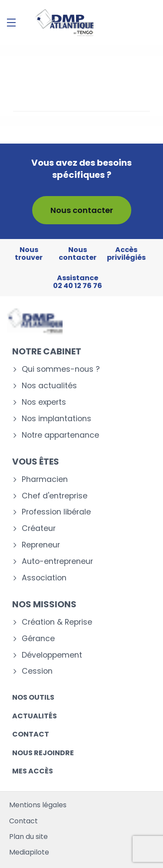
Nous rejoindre (43, 753)
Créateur (39, 529)
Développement (52, 655)
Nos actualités (49, 386)
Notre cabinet (47, 351)
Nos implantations (57, 419)
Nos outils (33, 697)
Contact (31, 734)
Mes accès (33, 771)
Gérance (38, 639)
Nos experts (44, 402)
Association (44, 578)
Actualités (35, 716)
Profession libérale (56, 512)
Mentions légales (38, 805)
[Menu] (11, 23)
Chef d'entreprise (55, 496)
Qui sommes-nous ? (61, 369)
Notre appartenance (60, 435)
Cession (37, 671)
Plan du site (28, 837)
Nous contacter (82, 210)
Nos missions (44, 604)
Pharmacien (45, 480)
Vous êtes (36, 462)
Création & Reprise (57, 622)
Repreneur (41, 545)
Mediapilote (29, 852)
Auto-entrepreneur (57, 562)
